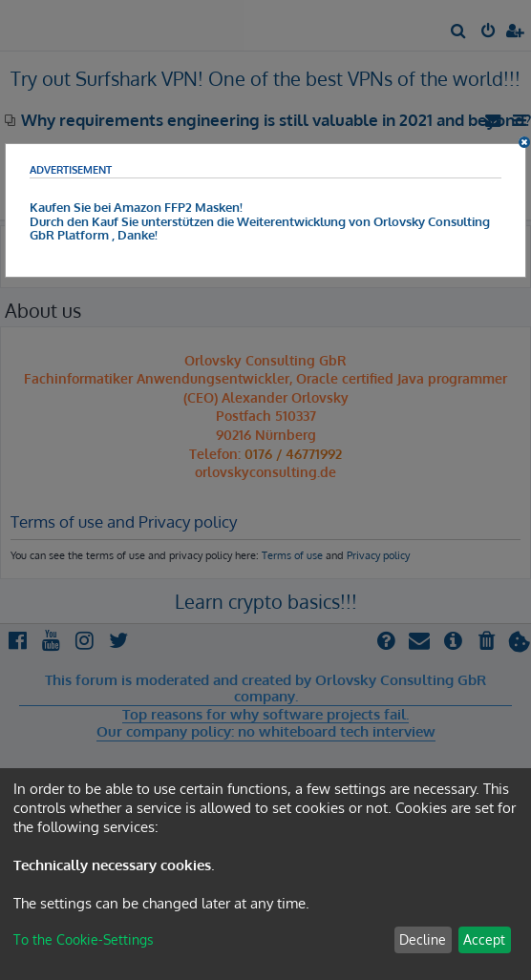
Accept (484, 939)
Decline (423, 939)
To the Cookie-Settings (84, 939)
